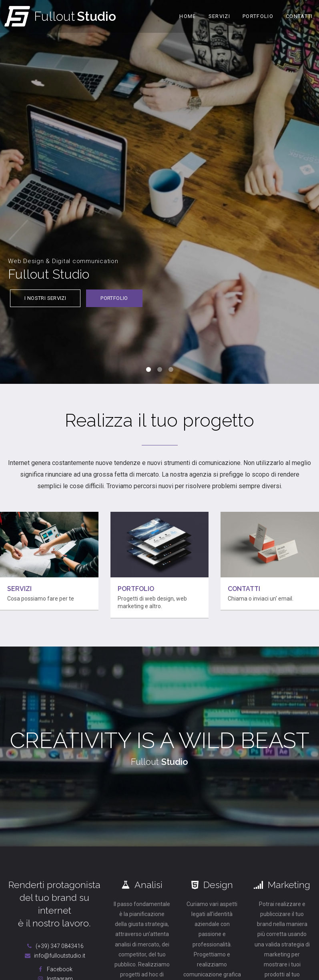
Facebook (54, 969)
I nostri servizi (45, 298)
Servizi (219, 16)
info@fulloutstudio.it (54, 956)
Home (188, 16)
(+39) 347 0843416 (54, 946)
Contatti (299, 16)
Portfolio (258, 16)
